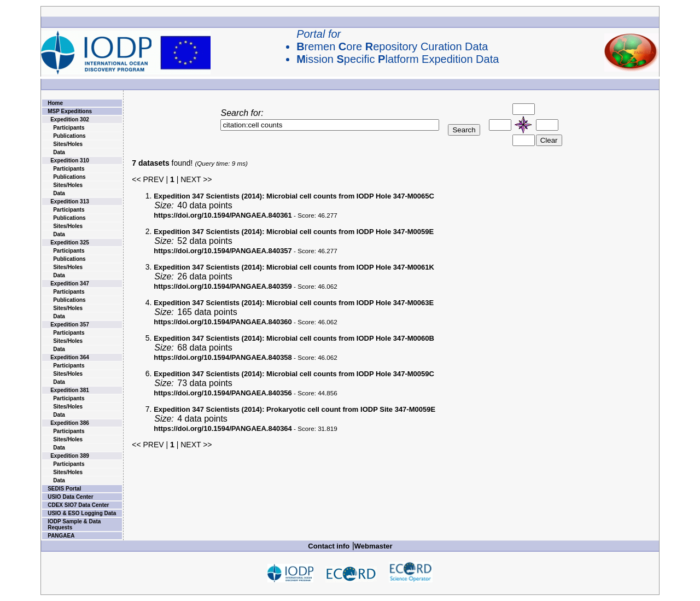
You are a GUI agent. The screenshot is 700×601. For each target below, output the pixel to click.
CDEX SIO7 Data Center (78, 505)
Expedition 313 (70, 202)
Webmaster (374, 546)
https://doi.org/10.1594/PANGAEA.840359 (223, 286)
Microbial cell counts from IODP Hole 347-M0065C (294, 196)
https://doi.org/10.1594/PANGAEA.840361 (223, 215)
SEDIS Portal (64, 489)
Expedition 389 (70, 456)
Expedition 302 (70, 119)
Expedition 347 (70, 284)
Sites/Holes (68, 144)
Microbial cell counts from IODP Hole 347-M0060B (294, 338)
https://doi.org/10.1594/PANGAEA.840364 (223, 428)
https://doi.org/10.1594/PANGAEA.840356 (223, 393)
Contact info (329, 546)
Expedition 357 (70, 325)
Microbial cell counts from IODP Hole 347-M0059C (294, 374)
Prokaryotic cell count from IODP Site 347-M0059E (294, 409)
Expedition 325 (70, 243)
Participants (69, 128)
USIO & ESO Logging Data (82, 513)
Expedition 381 (70, 390)
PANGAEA (61, 536)
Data (59, 152)
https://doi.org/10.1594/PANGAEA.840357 (223, 251)
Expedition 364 (70, 357)
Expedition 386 (70, 423)
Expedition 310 (70, 161)
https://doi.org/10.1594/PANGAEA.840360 (223, 322)
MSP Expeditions (70, 111)
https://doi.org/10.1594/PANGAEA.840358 (223, 357)
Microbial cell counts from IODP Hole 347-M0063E (294, 303)
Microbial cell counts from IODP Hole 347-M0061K (294, 267)
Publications (69, 136)
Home (55, 103)
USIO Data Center (70, 497)
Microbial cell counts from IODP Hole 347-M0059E (294, 232)
